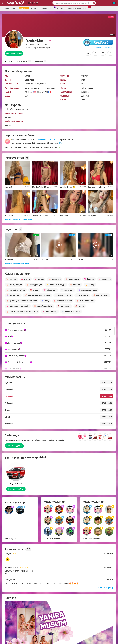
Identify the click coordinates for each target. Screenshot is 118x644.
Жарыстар (61, 8)
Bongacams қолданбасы (78, 8)
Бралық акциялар (48, 8)
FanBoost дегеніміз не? (104, 47)
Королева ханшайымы (46, 140)
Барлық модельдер (10, 8)
